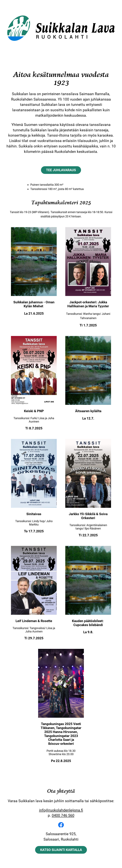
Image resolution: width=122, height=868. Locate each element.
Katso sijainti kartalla (61, 850)
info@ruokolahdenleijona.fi (61, 810)
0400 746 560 (63, 815)
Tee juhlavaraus (61, 170)
